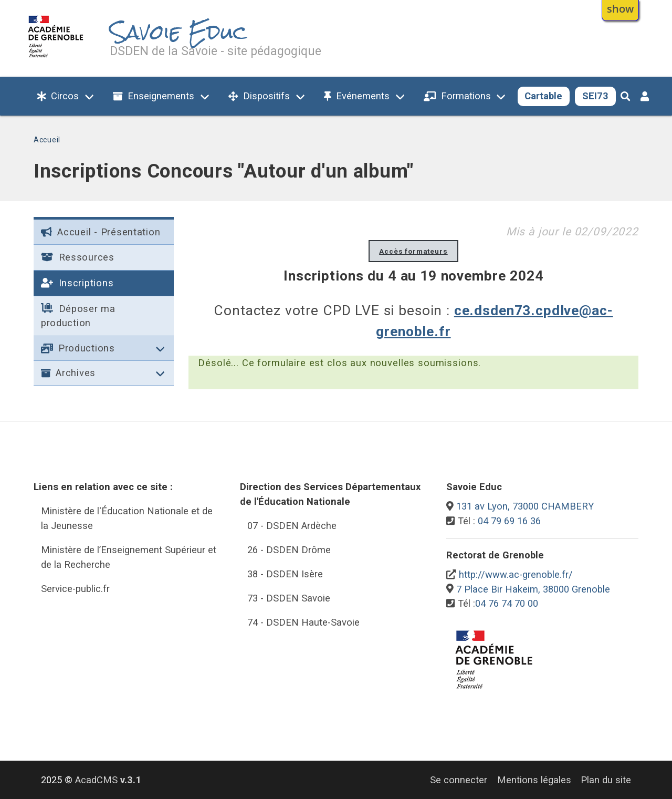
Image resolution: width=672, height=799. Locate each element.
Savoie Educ (178, 32)
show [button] (620, 8)
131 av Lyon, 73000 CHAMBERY (525, 506)
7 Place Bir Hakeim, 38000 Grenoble (533, 589)
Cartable (543, 96)
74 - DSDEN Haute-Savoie (303, 622)
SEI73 (595, 96)
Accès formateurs (413, 251)
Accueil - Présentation (101, 232)
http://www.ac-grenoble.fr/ (516, 574)
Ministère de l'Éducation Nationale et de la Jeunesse (127, 518)
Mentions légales (534, 780)
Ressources (78, 257)
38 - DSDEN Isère (285, 574)
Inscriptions (77, 283)
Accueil (47, 140)
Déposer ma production (78, 316)
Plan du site (606, 780)
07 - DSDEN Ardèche (292, 526)
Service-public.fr (75, 589)
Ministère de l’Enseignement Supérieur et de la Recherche (129, 557)
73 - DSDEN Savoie (289, 598)
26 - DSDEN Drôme (289, 550)
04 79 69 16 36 (509, 521)
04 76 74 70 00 (507, 603)
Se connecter (459, 780)
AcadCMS (108, 780)
